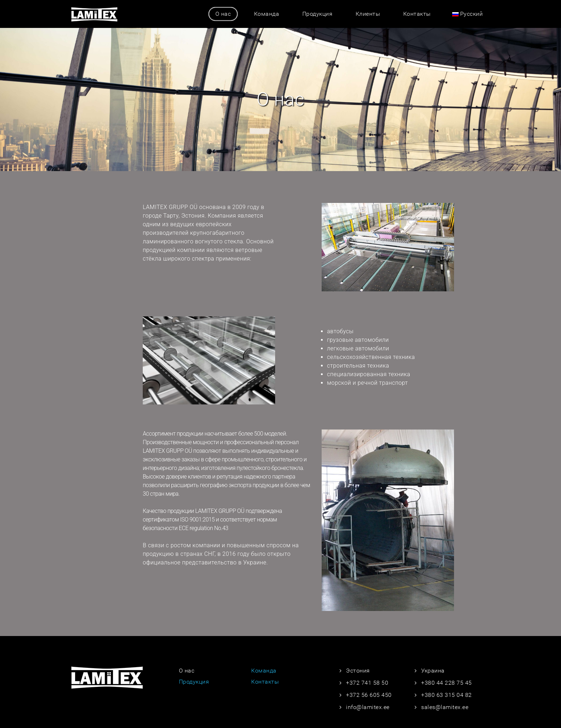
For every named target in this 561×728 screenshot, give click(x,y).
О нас (223, 14)
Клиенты (368, 14)
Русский (468, 14)
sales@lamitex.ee (445, 707)
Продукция (318, 14)
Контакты (417, 14)
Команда (267, 14)
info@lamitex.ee (368, 707)
